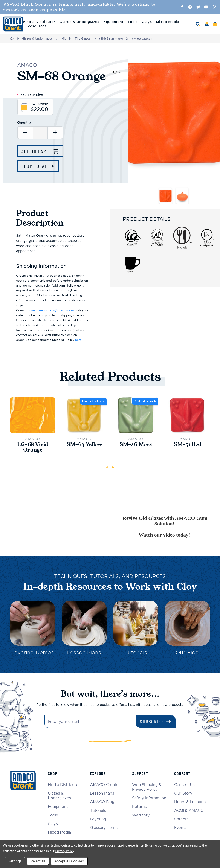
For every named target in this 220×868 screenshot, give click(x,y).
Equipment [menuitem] (113, 22)
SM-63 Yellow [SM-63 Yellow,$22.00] (84, 444)
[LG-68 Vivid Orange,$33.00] (33, 415)
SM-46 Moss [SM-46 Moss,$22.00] (136, 444)
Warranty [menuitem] (141, 815)
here (78, 340)
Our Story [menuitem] (184, 793)
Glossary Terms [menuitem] (105, 827)
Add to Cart (36, 151)
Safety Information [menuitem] (150, 798)
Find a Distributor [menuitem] (39, 22)
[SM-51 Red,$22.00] (187, 415)
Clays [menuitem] (147, 22)
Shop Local (35, 166)
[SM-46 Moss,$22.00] (136, 415)
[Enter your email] (90, 721)
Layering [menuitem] (99, 819)
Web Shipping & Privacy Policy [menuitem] (147, 787)
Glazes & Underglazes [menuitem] (79, 22)
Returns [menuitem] (140, 806)
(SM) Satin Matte (111, 38)
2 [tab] (113, 467)
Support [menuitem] (141, 773)
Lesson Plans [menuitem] (103, 793)
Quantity (24, 122)
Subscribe (152, 721)
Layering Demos (33, 653)
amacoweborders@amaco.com (51, 310)
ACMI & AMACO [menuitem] (189, 810)
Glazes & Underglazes (38, 38)
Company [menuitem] (183, 773)
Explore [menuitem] (99, 773)
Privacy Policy (65, 851)
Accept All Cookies (69, 861)
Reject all (38, 861)
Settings (15, 861)
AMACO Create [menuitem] (105, 784)
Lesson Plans (84, 653)
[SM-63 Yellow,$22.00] (84, 415)
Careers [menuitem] (182, 819)
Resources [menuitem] (37, 26)
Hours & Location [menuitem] (190, 802)
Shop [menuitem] (53, 773)
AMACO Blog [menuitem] (103, 802)
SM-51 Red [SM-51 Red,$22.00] (187, 444)
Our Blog (187, 653)
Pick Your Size (30, 94)
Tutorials (136, 653)
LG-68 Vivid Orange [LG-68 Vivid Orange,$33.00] (33, 447)
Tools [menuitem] (133, 22)
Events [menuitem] (181, 827)
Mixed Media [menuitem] (168, 22)
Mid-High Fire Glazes (76, 38)
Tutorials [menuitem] (99, 810)
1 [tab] (107, 467)
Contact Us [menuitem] (185, 784)
